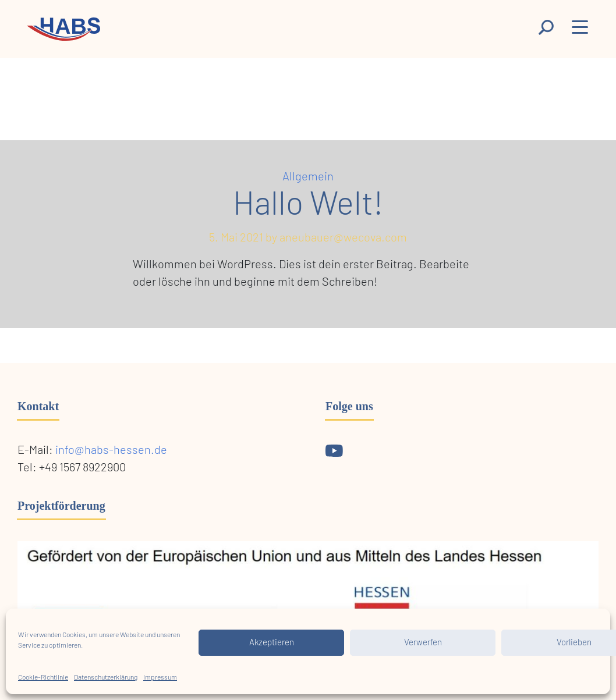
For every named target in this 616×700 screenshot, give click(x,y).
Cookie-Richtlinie (43, 677)
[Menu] (580, 30)
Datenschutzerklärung (106, 677)
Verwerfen (423, 643)
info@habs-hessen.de (111, 450)
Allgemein (308, 177)
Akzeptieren (272, 643)
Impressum (160, 677)
